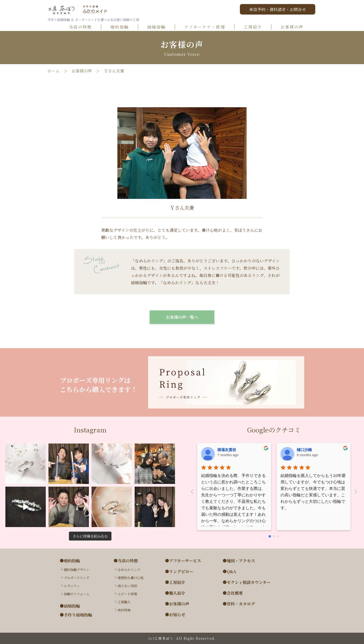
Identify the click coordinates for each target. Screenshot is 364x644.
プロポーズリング (77, 578)
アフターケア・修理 (207, 27)
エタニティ (72, 586)
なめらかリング (129, 569)
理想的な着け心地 (131, 578)
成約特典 (124, 610)
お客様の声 (294, 27)
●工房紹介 (175, 582)
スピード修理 (127, 594)
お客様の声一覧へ (182, 317)
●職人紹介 (175, 593)
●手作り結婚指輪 (76, 615)
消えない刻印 (127, 586)
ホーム (53, 71)
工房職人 (124, 602)
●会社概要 (233, 593)
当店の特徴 (83, 27)
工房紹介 (255, 27)
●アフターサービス (183, 561)
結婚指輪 (159, 27)
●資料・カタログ (239, 604)
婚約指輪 (122, 27)
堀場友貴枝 (227, 450)
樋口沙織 (304, 450)
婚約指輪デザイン (77, 569)
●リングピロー (179, 572)
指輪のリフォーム (77, 594)
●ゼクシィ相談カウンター (247, 582)
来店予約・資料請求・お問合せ (278, 9)
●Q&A (229, 572)
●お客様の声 (177, 604)
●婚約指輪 (70, 561)
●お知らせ (175, 615)
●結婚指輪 (70, 606)
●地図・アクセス (239, 561)
